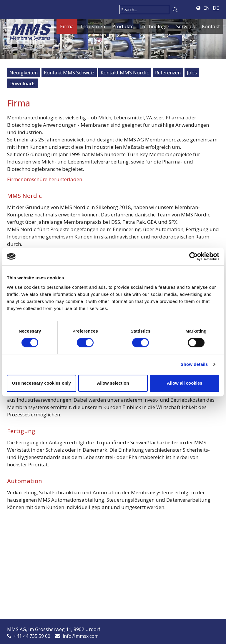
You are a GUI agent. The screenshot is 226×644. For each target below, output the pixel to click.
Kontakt (211, 26)
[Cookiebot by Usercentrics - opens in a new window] (193, 256)
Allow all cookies (185, 383)
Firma (67, 26)
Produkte (123, 26)
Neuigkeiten (24, 72)
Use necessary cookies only (41, 383)
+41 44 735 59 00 (32, 636)
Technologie (155, 26)
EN (207, 8)
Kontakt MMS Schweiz (69, 72)
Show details (194, 364)
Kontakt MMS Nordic (125, 72)
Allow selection (113, 383)
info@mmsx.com (81, 636)
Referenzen (168, 72)
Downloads (23, 83)
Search (175, 10)
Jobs (192, 72)
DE (216, 8)
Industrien (93, 26)
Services (186, 26)
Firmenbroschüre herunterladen (45, 179)
